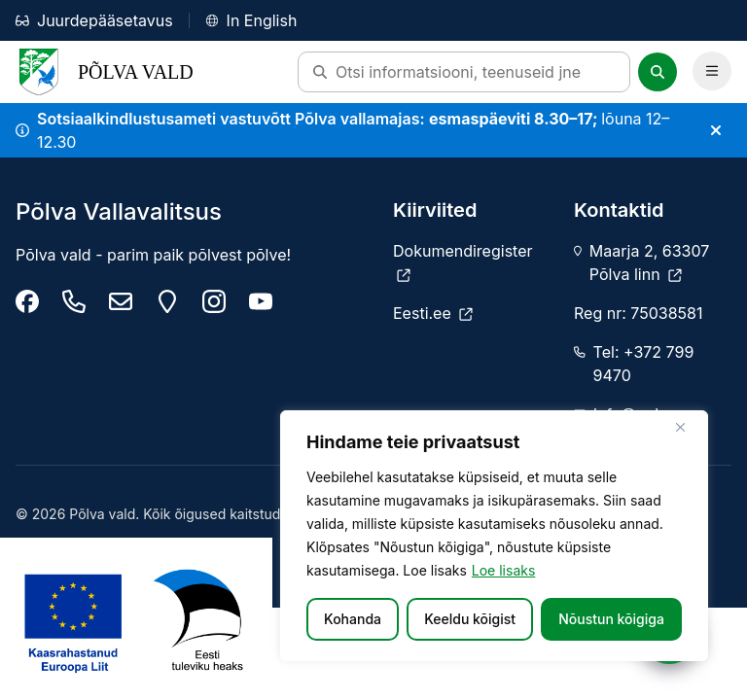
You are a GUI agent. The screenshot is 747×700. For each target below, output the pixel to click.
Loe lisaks (504, 570)
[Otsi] (658, 72)
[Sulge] (688, 427)
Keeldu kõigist (470, 619)
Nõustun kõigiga (611, 619)
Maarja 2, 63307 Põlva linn (649, 262)
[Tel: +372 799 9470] (74, 301)
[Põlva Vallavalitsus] (27, 301)
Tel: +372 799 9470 (644, 364)
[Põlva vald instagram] (214, 301)
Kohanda (353, 619)
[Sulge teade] (716, 130)
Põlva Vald (105, 72)
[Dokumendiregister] (472, 262)
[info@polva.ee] (121, 301)
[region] (494, 536)
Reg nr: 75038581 (638, 313)
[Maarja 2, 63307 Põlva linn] (167, 301)
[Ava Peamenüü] (712, 71)
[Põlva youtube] (261, 301)
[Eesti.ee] (433, 313)
